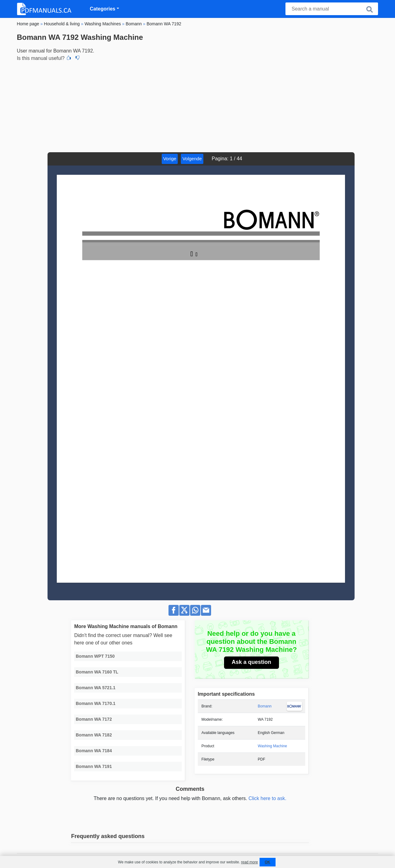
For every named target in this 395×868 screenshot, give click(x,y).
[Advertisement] (197, 106)
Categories (103, 9)
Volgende (192, 159)
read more (249, 862)
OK (268, 862)
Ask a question (252, 662)
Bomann (265, 706)
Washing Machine (272, 746)
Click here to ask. (267, 798)
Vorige (170, 159)
